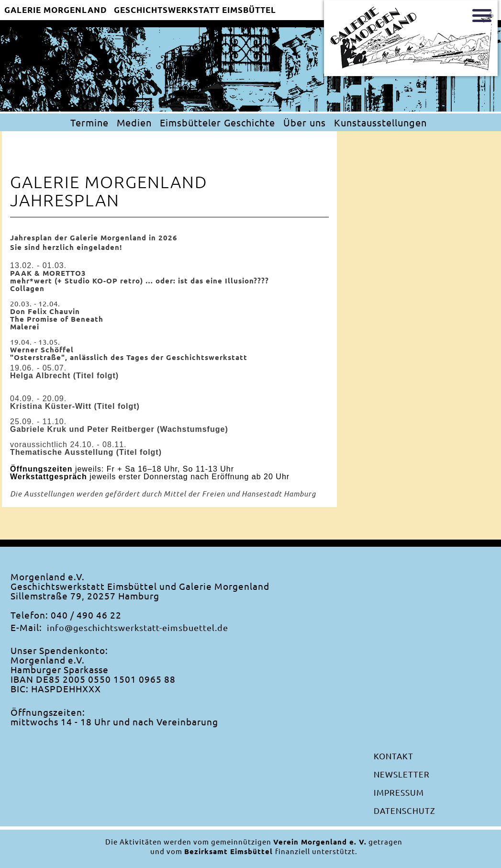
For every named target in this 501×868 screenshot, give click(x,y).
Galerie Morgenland (56, 10)
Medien (134, 123)
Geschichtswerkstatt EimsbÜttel (195, 10)
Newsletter (402, 774)
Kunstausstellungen (380, 123)
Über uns (305, 123)
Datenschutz (405, 810)
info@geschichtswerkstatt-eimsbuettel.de (138, 627)
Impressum (399, 792)
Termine (89, 123)
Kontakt (394, 756)
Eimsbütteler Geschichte (217, 123)
